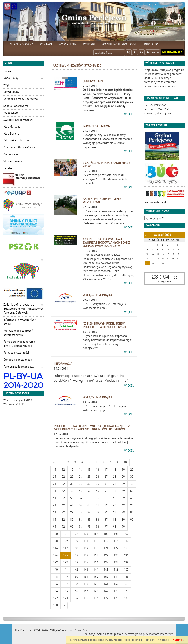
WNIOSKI (89, 44)
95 (89, 527)
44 (80, 491)
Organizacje (11, 154)
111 (86, 541)
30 (132, 477)
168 (96, 591)
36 (98, 484)
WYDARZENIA (68, 44)
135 (86, 562)
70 (132, 505)
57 (106, 498)
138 (116, 562)
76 (98, 512)
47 (106, 491)
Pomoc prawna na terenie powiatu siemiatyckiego (19, 344)
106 (116, 534)
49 (123, 491)
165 (66, 591)
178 (116, 598)
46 (98, 491)
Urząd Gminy (11, 92)
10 (125, 462)
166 (76, 591)
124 (55, 555)
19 (123, 470)
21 (55, 477)
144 (96, 570)
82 (63, 520)
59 (123, 498)
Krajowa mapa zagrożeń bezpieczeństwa (18, 333)
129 (106, 555)
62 (63, 505)
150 (76, 577)
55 (89, 498)
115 (126, 541)
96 (98, 527)
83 (72, 520)
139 (126, 562)
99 (123, 527)
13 (72, 470)
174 (76, 598)
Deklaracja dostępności (18, 360)
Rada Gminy (11, 78)
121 (106, 548)
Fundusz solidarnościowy (19, 367)
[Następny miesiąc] (178, 235)
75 (89, 512)
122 (116, 548)
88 (115, 520)
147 (126, 570)
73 (72, 512)
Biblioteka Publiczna (16, 140)
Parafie (8, 168)
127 (86, 555)
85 (89, 520)
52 (63, 498)
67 (106, 505)
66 (98, 505)
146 (116, 570)
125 (66, 555)
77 (106, 512)
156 (55, 584)
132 (55, 562)
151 (86, 577)
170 (116, 591)
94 (80, 527)
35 (89, 484)
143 (86, 570)
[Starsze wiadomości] (64, 605)
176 (96, 598)
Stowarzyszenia (13, 161)
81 (55, 520)
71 (55, 512)
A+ (142, 52)
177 (106, 598)
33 (72, 484)
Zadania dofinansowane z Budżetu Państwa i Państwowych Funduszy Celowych (23, 309)
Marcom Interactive (161, 634)
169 (106, 591)
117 (66, 548)
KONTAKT (46, 44)
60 (132, 498)
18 (115, 470)
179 (126, 598)
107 (126, 534)
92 (63, 527)
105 (106, 534)
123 (126, 548)
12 (63, 470)
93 (72, 527)
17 (106, 470)
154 (116, 577)
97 (106, 527)
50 (132, 491)
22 (63, 477)
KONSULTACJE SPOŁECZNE (119, 44)
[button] (42, 78)
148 (55, 577)
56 (98, 498)
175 (86, 598)
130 (116, 555)
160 (96, 584)
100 (55, 534)
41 (55, 491)
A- (135, 52)
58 (115, 498)
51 (55, 498)
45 (89, 491)
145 (106, 570)
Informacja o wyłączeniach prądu (20, 322)
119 (86, 548)
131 (126, 555)
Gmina (7, 71)
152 (96, 577)
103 (86, 534)
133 (66, 562)
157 (66, 584)
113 (106, 541)
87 (106, 520)
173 (66, 598)
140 (55, 570)
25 (89, 477)
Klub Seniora (11, 134)
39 (123, 484)
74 (80, 512)
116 (55, 548)
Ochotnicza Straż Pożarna (19, 147)
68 (115, 505)
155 (126, 577)
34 (80, 484)
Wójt (6, 85)
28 (115, 477)
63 (72, 505)
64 (80, 505)
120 (96, 548)
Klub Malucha (12, 127)
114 (116, 541)
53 (72, 498)
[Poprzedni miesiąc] (146, 235)
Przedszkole (11, 113)
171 (126, 591)
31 (55, 484)
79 (123, 512)
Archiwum (153, 52)
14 (80, 470)
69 (123, 505)
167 (86, 591)
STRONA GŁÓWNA (22, 44)
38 (115, 484)
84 (80, 520)
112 (96, 541)
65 (89, 505)
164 (55, 591)
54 (80, 498)
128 (96, 555)
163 (126, 584)
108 (55, 541)
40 (132, 484)
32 (63, 484)
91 (55, 527)
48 (115, 491)
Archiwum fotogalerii (157, 202)
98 (115, 527)
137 (106, 562)
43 (72, 491)
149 (66, 577)
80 (132, 512)
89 (123, 520)
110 (76, 541)
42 (63, 491)
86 (98, 520)
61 (55, 505)
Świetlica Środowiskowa (18, 120)
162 (116, 584)
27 (106, 477)
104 (96, 534)
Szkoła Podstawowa (16, 106)
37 (106, 484)
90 (132, 520)
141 (66, 570)
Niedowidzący (172, 52)
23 (72, 477)
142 (76, 570)
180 (55, 605)
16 (98, 470)
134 (76, 562)
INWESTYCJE (153, 44)
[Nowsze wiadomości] (54, 463)
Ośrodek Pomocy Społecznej (21, 99)
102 (76, 534)
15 (89, 470)
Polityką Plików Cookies (156, 640)
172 (55, 598)
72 (63, 512)
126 (76, 555)
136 (96, 562)
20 (132, 470)
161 (106, 584)
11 (55, 470)
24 (80, 477)
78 (115, 512)
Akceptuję (178, 640)
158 (76, 584)
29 (123, 477)
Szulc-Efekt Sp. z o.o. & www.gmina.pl (121, 634)
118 (76, 548)
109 (66, 541)
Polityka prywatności (16, 353)
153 (106, 577)
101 (66, 534)
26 (98, 477)
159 (86, 584)
